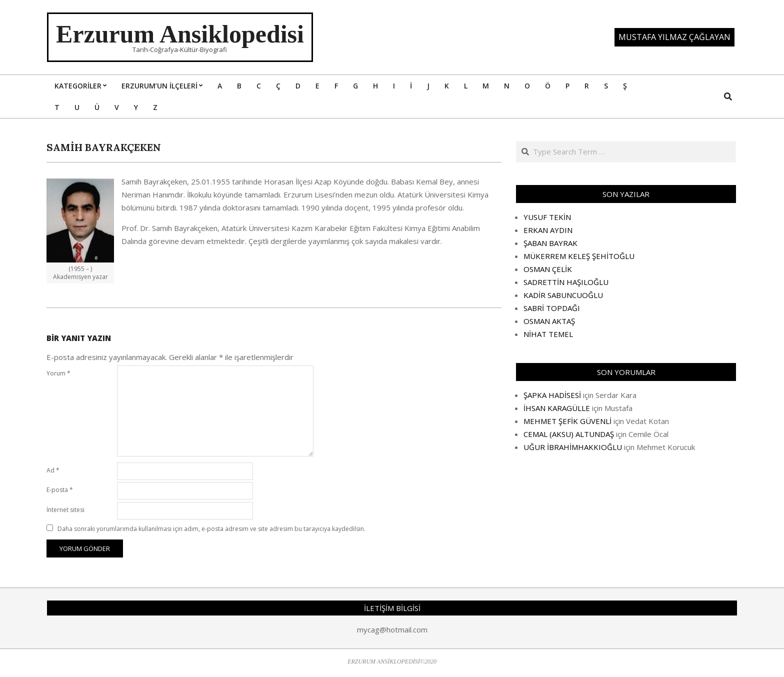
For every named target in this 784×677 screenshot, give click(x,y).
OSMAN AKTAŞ (549, 321)
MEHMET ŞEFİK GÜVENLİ (567, 421)
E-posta (60, 490)
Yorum (58, 373)
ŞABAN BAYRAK (550, 243)
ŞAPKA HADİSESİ (552, 395)
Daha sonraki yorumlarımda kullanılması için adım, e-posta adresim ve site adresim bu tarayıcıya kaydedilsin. (211, 529)
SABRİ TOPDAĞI (552, 308)
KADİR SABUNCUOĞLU (563, 295)
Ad (53, 470)
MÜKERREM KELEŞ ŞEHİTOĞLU (579, 256)
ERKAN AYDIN (548, 230)
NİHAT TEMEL (548, 334)
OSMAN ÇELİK (548, 269)
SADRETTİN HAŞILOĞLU (566, 282)
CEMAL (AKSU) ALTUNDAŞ (569, 434)
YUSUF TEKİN (547, 217)
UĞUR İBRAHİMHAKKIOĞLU (573, 447)
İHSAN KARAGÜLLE (557, 408)
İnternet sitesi (65, 510)
